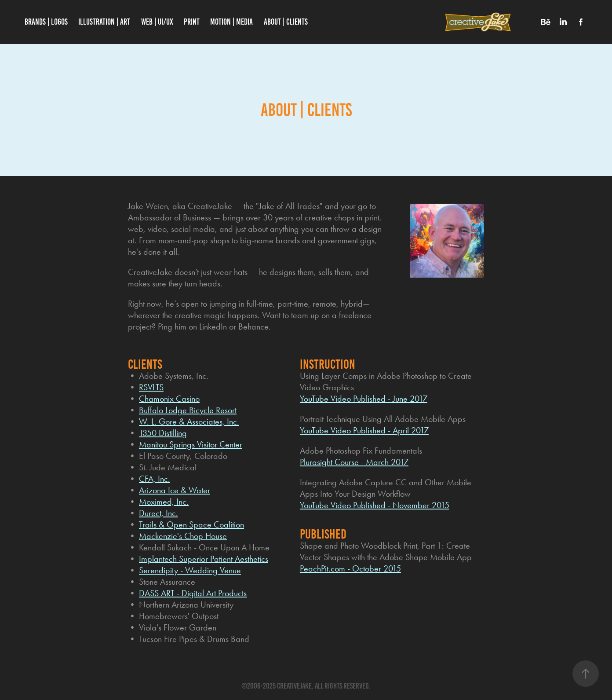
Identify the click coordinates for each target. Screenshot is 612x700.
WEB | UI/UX (157, 22)
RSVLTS (151, 387)
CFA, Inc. (155, 479)
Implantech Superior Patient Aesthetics (204, 559)
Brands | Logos (46, 22)
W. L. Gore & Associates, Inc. (189, 421)
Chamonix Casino (169, 399)
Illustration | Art (104, 22)
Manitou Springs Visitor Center (191, 444)
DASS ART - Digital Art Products (193, 593)
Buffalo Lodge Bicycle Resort (188, 410)
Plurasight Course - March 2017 (354, 462)
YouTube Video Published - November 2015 (375, 505)
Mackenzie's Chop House (183, 536)
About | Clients (286, 22)
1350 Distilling (163, 433)
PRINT (192, 22)
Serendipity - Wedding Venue (190, 570)
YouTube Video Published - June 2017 (364, 399)
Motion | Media (231, 22)
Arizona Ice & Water (175, 490)
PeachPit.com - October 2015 (350, 568)
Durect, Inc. (158, 513)
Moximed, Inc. (164, 502)
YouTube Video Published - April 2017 (364, 430)
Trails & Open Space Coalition (191, 524)
